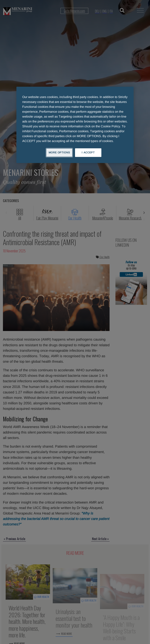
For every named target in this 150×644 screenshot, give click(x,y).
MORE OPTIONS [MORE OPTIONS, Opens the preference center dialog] (59, 152)
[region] (75, 125)
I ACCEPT (88, 152)
